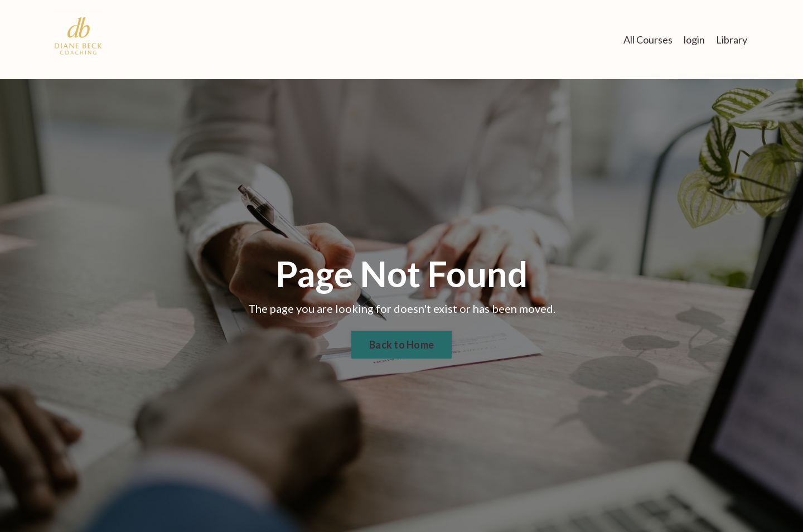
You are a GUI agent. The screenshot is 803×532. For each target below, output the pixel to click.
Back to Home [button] (401, 345)
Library (732, 40)
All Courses (648, 40)
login (694, 40)
